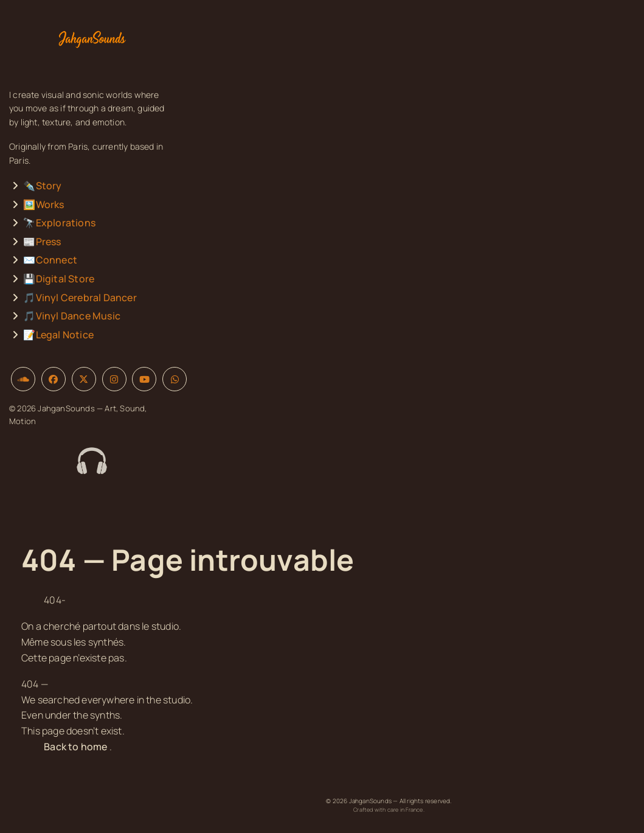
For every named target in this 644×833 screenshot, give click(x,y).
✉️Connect (50, 260)
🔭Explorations (59, 223)
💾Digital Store (59, 279)
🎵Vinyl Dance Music (72, 316)
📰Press (42, 242)
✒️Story (42, 186)
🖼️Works (43, 204)
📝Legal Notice (58, 335)
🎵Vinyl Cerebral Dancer (80, 298)
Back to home (75, 747)
